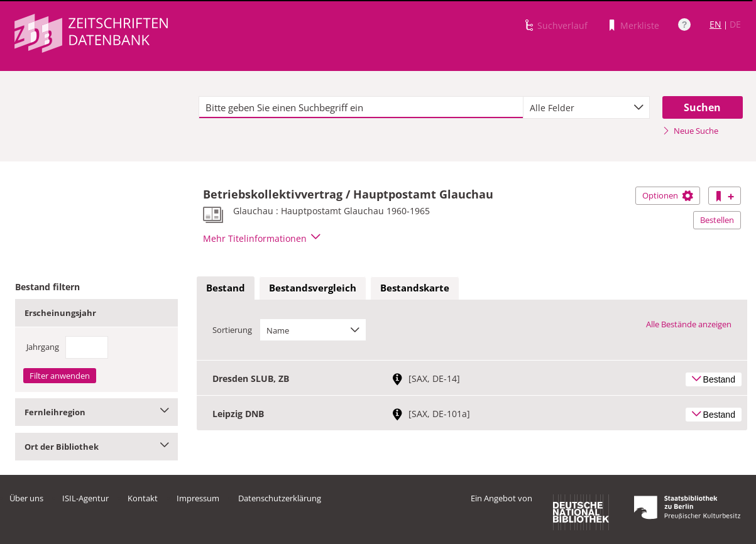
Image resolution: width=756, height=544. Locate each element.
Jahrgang (43, 347)
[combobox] (586, 107)
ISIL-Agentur (85, 498)
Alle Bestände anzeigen (689, 324)
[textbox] (361, 107)
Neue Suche (690, 131)
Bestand (226, 288)
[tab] (226, 288)
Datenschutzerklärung (280, 498)
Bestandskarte (415, 288)
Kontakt (143, 498)
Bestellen (717, 220)
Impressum (198, 498)
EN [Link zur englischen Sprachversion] (715, 24)
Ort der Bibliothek (96, 447)
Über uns (26, 498)
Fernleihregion (96, 412)
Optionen (668, 195)
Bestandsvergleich (313, 288)
